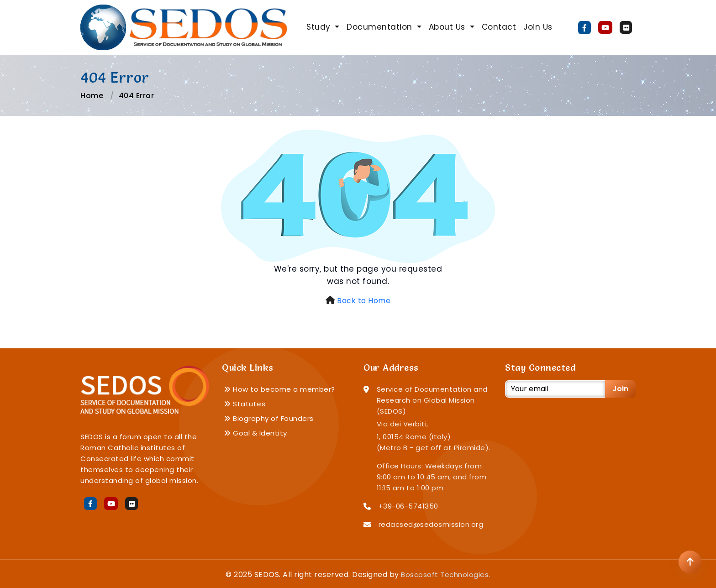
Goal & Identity (255, 433)
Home (92, 96)
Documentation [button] (381, 27)
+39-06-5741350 (408, 506)
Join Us (538, 27)
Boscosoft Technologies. (446, 575)
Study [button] (320, 27)
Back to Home (364, 301)
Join (620, 389)
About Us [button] (448, 27)
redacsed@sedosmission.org (431, 524)
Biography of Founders (269, 418)
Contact (499, 27)
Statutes (245, 404)
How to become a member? (279, 389)
